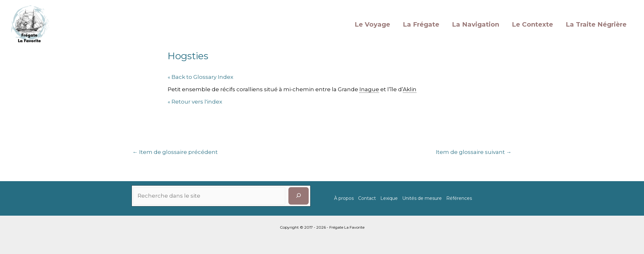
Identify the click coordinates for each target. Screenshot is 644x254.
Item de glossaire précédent (175, 152)
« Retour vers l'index (195, 102)
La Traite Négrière (596, 24)
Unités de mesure (422, 198)
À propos (344, 198)
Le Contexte (532, 24)
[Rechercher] (299, 196)
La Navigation (476, 24)
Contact (367, 198)
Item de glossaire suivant (474, 152)
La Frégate (421, 24)
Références (459, 198)
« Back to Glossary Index (200, 77)
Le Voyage (372, 24)
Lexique (389, 198)
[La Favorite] (30, 24)
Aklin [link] (410, 89)
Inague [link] (369, 89)
